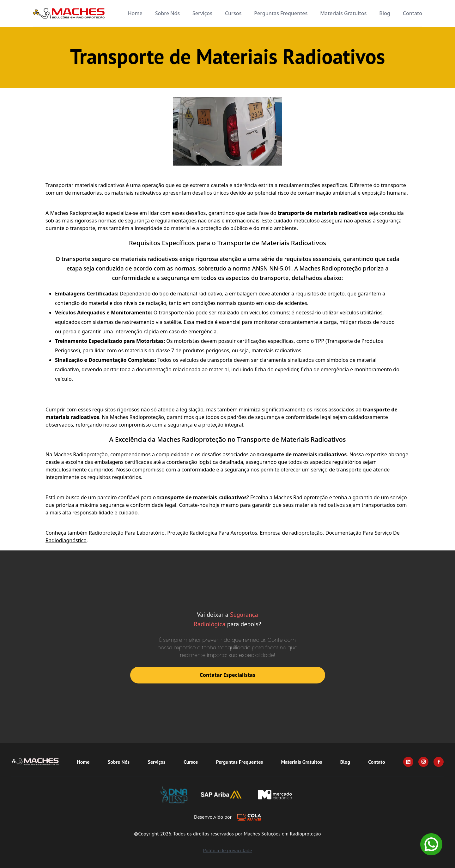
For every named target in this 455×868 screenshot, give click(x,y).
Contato (413, 13)
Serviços (202, 13)
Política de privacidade (228, 850)
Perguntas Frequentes (281, 13)
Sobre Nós (167, 13)
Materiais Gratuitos (343, 13)
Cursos (233, 13)
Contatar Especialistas (227, 675)
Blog (385, 13)
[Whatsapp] (431, 844)
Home (135, 13)
